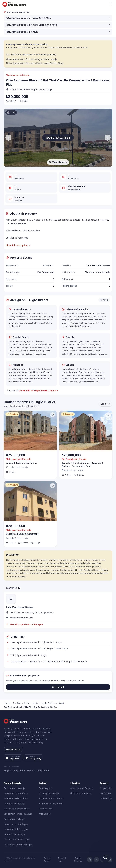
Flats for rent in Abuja (14, 788)
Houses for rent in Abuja (16, 793)
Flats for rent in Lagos (14, 819)
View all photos (58, 162)
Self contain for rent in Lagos (18, 845)
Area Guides (45, 814)
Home (6, 703)
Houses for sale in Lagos (16, 829)
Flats (26, 703)
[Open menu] (111, 4)
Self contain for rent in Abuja (18, 814)
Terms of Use (62, 860)
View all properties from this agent (25, 624)
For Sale (17, 703)
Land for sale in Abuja (14, 804)
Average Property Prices (51, 804)
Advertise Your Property (82, 788)
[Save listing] (53, 415)
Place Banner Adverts (81, 793)
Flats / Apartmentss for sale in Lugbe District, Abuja (32, 59)
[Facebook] (90, 860)
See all (106, 404)
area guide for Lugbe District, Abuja (37, 391)
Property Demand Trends (51, 798)
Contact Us (106, 793)
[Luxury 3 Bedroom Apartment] (30, 445)
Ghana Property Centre (38, 770)
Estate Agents (45, 788)
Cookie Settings (78, 860)
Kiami (61, 703)
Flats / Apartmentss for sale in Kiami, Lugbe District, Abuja (35, 63)
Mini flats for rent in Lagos (17, 840)
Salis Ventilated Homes (20, 607)
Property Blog (45, 809)
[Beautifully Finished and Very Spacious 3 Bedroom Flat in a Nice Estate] (86, 445)
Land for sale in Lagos (14, 834)
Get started (58, 687)
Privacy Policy (47, 860)
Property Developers (49, 793)
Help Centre (106, 788)
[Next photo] (108, 138)
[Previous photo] (8, 138)
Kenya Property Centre (14, 770)
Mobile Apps (106, 798)
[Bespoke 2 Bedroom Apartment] (30, 514)
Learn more (13, 749)
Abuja (35, 703)
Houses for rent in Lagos (16, 824)
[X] (96, 860)
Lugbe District (48, 703)
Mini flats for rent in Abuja (17, 809)
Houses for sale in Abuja (16, 798)
